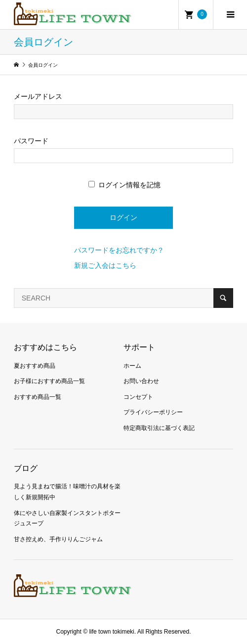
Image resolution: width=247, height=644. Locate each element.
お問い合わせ (141, 381)
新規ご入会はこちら (105, 265)
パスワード (31, 141)
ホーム (132, 366)
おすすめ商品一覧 (38, 397)
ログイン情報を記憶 (124, 185)
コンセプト (138, 397)
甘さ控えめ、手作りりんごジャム (58, 539)
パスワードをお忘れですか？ (119, 250)
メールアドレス (38, 96)
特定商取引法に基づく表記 (159, 428)
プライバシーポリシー (153, 412)
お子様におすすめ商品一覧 (49, 381)
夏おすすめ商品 (35, 366)
